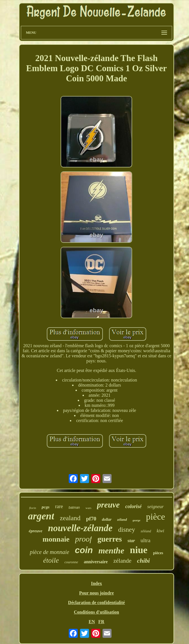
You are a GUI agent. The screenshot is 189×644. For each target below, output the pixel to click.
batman (74, 508)
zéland (122, 520)
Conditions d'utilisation (96, 612)
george (137, 520)
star (131, 541)
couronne (71, 562)
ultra (145, 540)
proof (83, 539)
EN (92, 622)
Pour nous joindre (96, 593)
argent (41, 516)
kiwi (160, 531)
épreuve (35, 531)
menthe (111, 550)
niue (139, 550)
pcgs (46, 507)
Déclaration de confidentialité (97, 603)
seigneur (156, 507)
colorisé (134, 506)
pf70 (91, 519)
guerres (110, 539)
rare (59, 506)
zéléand (146, 531)
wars (89, 508)
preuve (108, 505)
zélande (122, 561)
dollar (107, 520)
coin (84, 550)
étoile (51, 560)
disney (127, 530)
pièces (158, 553)
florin (33, 508)
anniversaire (96, 562)
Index (96, 583)
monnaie (56, 539)
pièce (155, 517)
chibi (144, 561)
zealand (70, 518)
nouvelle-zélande (80, 528)
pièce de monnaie (50, 552)
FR (101, 622)
